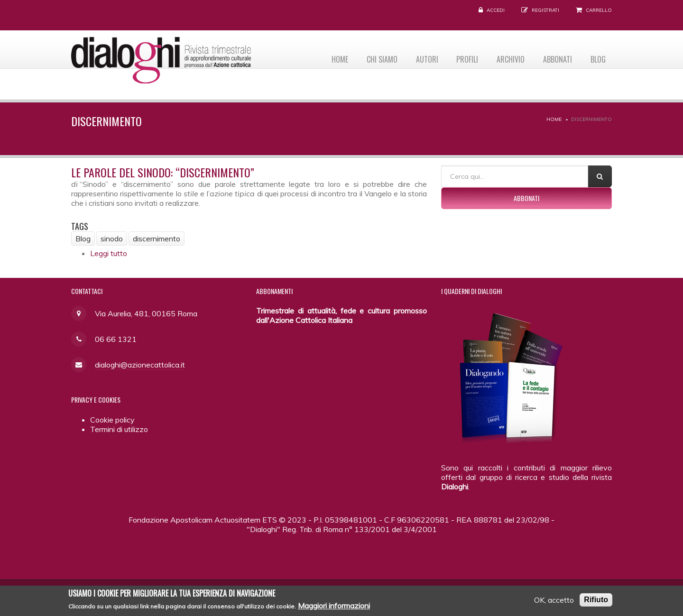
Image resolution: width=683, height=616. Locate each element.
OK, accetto (554, 601)
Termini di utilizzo (119, 429)
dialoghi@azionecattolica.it (140, 365)
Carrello (599, 10)
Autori (418, 57)
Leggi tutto (109, 253)
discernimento (157, 239)
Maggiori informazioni (334, 607)
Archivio (506, 57)
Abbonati (555, 57)
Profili (461, 57)
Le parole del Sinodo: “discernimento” (163, 172)
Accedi (496, 10)
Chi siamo (371, 57)
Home (327, 57)
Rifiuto (596, 601)
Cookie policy (112, 420)
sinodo (112, 239)
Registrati (545, 10)
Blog (597, 57)
